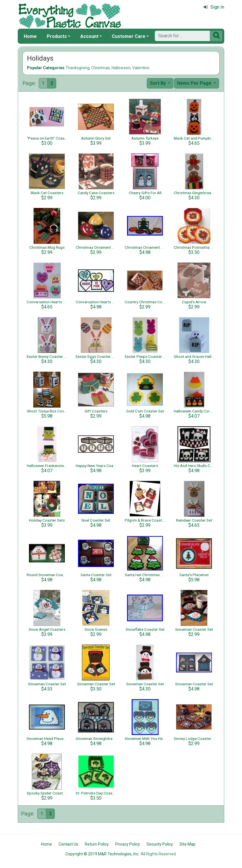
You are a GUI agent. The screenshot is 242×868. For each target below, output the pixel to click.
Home (30, 36)
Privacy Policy (128, 844)
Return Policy (97, 844)
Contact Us (68, 844)
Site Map (188, 844)
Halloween (121, 68)
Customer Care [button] (129, 36)
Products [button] (57, 36)
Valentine (141, 68)
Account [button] (89, 36)
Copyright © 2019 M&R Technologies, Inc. (102, 854)
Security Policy (160, 844)
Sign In (214, 7)
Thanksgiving (77, 68)
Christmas (100, 68)
